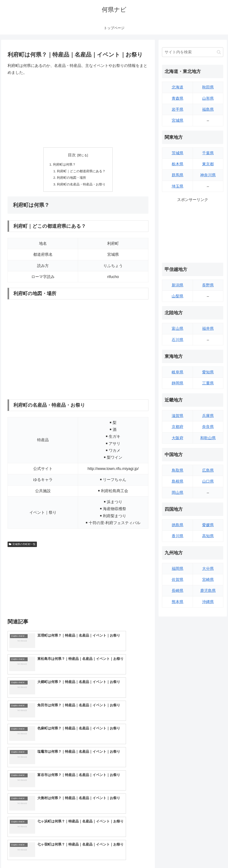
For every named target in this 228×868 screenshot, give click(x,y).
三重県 (208, 383)
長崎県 (178, 591)
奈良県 (208, 427)
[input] (193, 52)
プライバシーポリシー (209, 854)
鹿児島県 (208, 591)
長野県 (208, 285)
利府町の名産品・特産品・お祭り (82, 186)
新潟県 (178, 285)
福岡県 (178, 569)
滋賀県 (178, 416)
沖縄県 (208, 602)
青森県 (178, 98)
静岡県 (178, 383)
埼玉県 (178, 186)
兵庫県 (208, 416)
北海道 (178, 87)
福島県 (208, 109)
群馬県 (178, 175)
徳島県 (178, 525)
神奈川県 (208, 175)
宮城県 (178, 120)
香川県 (178, 536)
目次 (72, 155)
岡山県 (178, 493)
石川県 (178, 340)
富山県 (178, 329)
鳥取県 (178, 470)
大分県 (208, 569)
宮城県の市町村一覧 (22, 546)
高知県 (208, 536)
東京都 (208, 164)
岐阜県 (178, 372)
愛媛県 (208, 525)
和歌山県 (208, 438)
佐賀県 (178, 580)
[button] (219, 52)
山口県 (208, 481)
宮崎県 (208, 580)
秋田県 (208, 87)
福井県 (208, 329)
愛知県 (208, 372)
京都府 (178, 427)
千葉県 (208, 153)
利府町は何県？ (63, 165)
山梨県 (178, 296)
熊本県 (178, 602)
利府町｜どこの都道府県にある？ (82, 172)
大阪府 (178, 438)
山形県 (208, 98)
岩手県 (178, 109)
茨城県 (178, 153)
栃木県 (178, 164)
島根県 (178, 481)
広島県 (208, 470)
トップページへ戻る (176, 854)
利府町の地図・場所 (71, 179)
